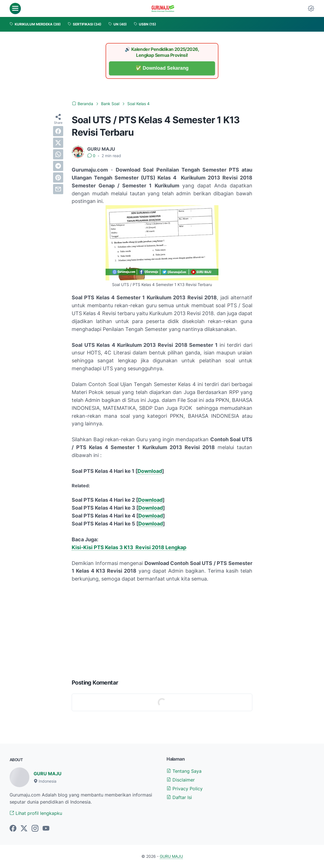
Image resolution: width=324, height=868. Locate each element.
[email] (58, 189)
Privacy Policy (185, 789)
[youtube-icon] (46, 829)
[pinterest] (58, 178)
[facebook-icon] (13, 829)
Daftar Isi (179, 797)
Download (150, 471)
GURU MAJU (48, 774)
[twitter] (58, 143)
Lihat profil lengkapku (36, 813)
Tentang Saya (184, 771)
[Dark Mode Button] (311, 8)
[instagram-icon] (35, 829)
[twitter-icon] (24, 829)
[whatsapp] (58, 154)
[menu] (15, 8)
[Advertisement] (162, 629)
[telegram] (58, 166)
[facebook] (58, 131)
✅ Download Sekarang (162, 68)
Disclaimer (181, 780)
